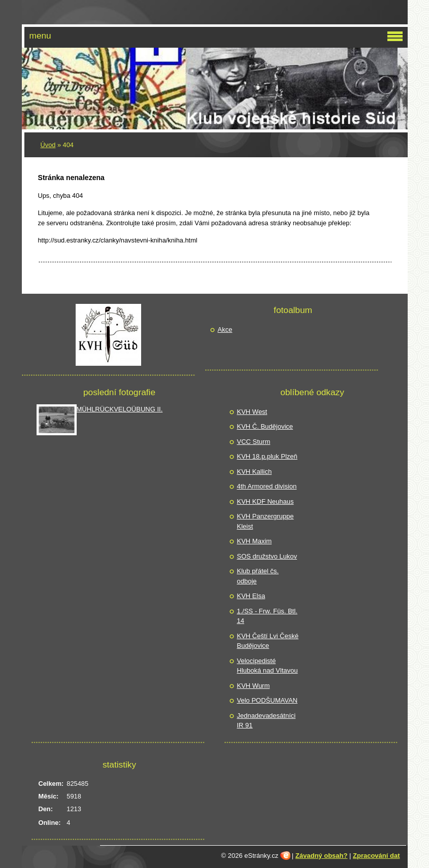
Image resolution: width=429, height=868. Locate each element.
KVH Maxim (255, 541)
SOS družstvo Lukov (267, 556)
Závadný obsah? (322, 856)
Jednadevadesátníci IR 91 (267, 721)
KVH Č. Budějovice (265, 426)
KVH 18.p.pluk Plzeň (267, 456)
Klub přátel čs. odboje (258, 576)
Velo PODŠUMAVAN (267, 700)
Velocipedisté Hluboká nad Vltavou (268, 666)
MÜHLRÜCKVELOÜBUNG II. (120, 409)
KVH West (252, 412)
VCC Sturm (254, 442)
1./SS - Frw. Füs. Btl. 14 (267, 616)
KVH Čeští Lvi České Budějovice (268, 641)
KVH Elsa (251, 596)
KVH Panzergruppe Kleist (266, 521)
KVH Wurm (254, 686)
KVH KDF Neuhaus (266, 501)
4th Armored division (267, 486)
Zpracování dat (376, 856)
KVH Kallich (255, 472)
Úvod (48, 145)
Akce (225, 329)
